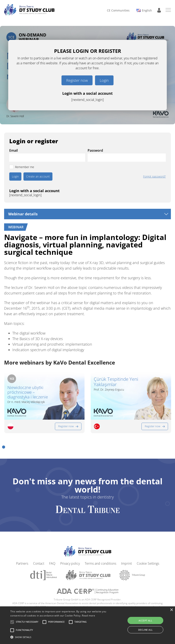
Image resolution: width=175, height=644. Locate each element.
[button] (4, 447)
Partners (22, 563)
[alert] (87, 625)
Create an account (38, 176)
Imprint (126, 563)
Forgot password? (154, 177)
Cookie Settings (148, 563)
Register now (77, 80)
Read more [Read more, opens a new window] (88, 616)
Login (104, 80)
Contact (39, 563)
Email (13, 150)
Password (95, 150)
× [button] (171, 610)
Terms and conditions (100, 563)
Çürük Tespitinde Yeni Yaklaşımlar (116, 382)
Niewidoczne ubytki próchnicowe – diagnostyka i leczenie (28, 392)
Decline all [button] (145, 630)
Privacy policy (70, 563)
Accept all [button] (145, 620)
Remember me (25, 167)
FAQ (52, 563)
